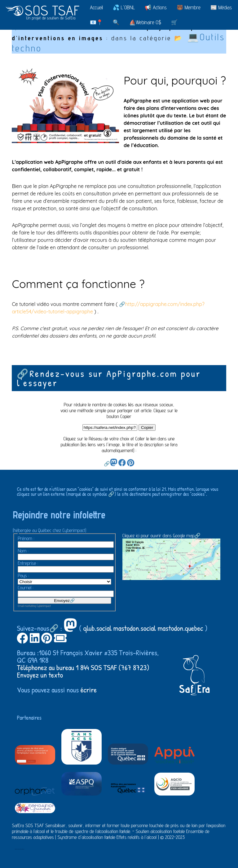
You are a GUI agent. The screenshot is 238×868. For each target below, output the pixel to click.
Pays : (23, 576)
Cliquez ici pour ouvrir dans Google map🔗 (171, 556)
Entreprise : (28, 563)
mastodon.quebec (180, 628)
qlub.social (98, 628)
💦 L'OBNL (124, 7)
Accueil (96, 7)
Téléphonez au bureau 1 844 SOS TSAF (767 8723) (83, 667)
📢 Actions (156, 7)
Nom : (23, 551)
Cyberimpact (44, 606)
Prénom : (26, 538)
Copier (147, 427)
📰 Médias (221, 7)
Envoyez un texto (40, 675)
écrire (89, 690)
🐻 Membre (189, 7)
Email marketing (27, 606)
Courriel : (25, 588)
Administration (19, 849)
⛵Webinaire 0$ (145, 22)
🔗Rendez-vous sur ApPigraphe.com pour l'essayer (109, 378)
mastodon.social (135, 628)
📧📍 (96, 22)
